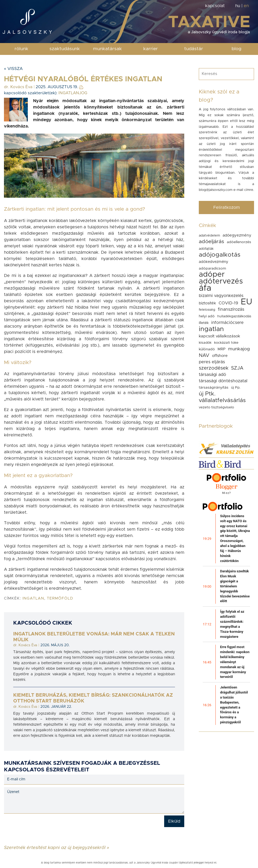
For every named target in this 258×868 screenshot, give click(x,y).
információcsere (227, 323)
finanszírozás (231, 309)
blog (236, 49)
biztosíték (207, 303)
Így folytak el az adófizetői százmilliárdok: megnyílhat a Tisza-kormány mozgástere (232, 624)
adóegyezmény (237, 235)
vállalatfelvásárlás (222, 400)
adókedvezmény (213, 262)
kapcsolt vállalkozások (219, 336)
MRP (222, 349)
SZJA (237, 368)
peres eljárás (212, 362)
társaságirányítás (214, 388)
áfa (205, 288)
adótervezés (221, 281)
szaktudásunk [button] (65, 49)
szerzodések (214, 368)
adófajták (206, 249)
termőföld (60, 598)
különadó (207, 349)
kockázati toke (226, 343)
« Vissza (13, 69)
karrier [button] (151, 49)
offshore (220, 356)
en (246, 6)
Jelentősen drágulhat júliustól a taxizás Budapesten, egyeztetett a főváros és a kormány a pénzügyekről (234, 705)
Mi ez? (226, 493)
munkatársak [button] (107, 49)
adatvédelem (209, 236)
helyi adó (207, 316)
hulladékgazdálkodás (234, 316)
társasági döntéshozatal (223, 381)
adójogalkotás (220, 255)
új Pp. (236, 388)
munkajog (239, 349)
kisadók (205, 343)
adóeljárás (211, 242)
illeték (204, 323)
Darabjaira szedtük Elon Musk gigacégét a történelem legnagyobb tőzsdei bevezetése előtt (235, 586)
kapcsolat (215, 6)
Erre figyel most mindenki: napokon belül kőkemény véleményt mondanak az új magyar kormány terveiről (235, 662)
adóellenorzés (239, 242)
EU (247, 302)
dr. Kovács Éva (18, 87)
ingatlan (33, 598)
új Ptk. (207, 394)
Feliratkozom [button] (227, 207)
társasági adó (212, 375)
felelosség (207, 310)
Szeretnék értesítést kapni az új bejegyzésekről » (57, 847)
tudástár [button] (194, 49)
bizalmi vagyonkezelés (221, 296)
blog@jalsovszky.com (216, 190)
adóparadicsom (212, 268)
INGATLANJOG (73, 93)
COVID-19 (228, 303)
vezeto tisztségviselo (216, 407)
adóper (212, 275)
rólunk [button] (21, 49)
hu (238, 6)
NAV (204, 355)
